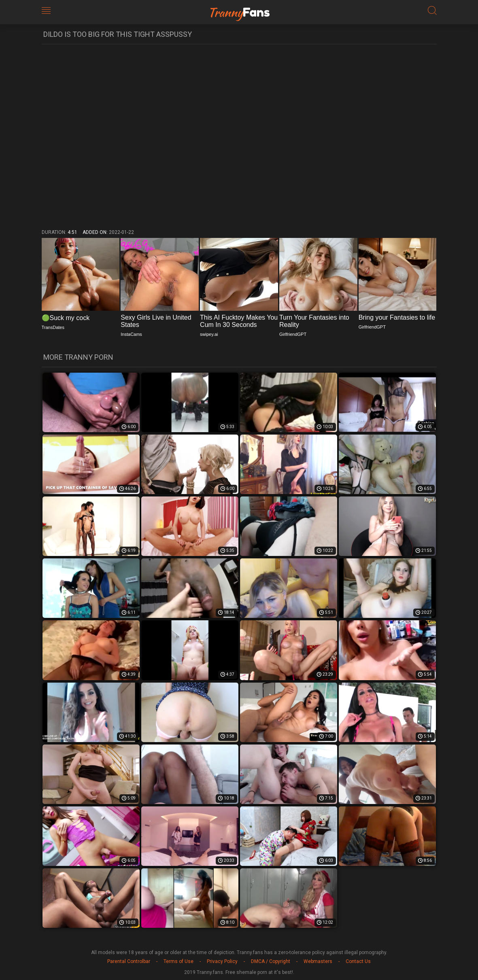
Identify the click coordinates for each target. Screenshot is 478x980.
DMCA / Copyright (271, 961)
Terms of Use (178, 961)
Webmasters (318, 961)
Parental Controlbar (129, 961)
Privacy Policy (222, 961)
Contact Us (358, 961)
